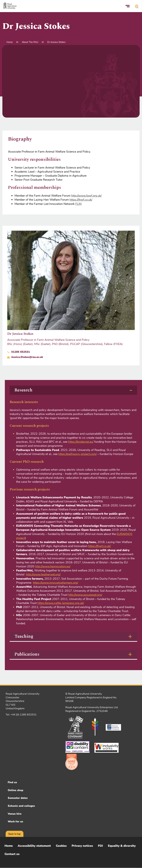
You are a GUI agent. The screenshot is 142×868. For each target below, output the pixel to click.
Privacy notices (82, 846)
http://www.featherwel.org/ (43, 574)
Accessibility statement (34, 846)
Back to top (15, 834)
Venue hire (15, 814)
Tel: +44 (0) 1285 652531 (21, 715)
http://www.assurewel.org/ (85, 595)
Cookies (61, 846)
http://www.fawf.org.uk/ (86, 196)
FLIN (78, 204)
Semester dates (18, 798)
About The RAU (30, 42)
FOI (100, 846)
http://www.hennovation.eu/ (53, 566)
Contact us (12, 854)
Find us (12, 782)
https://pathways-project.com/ (77, 454)
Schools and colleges (21, 806)
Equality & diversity (122, 846)
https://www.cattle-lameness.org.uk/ (61, 603)
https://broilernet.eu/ (81, 442)
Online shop (15, 790)
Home (10, 42)
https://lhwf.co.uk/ (81, 200)
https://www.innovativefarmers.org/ (56, 583)
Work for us (15, 822)
